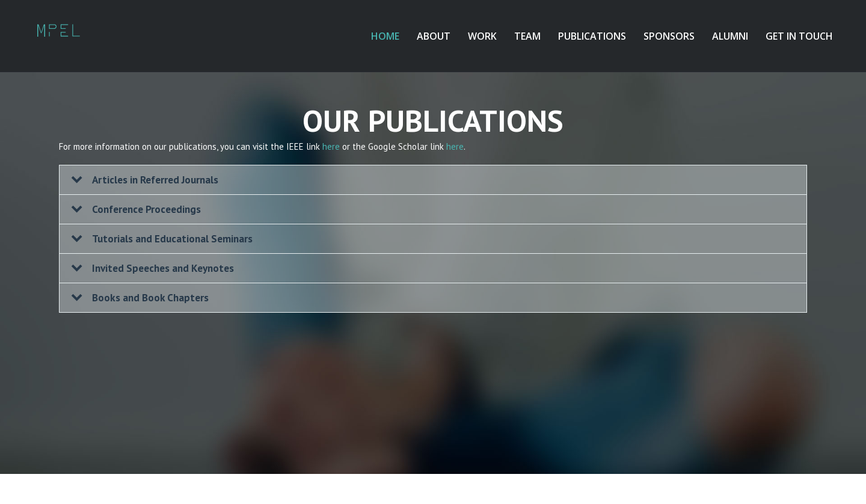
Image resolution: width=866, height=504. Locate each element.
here (331, 146)
